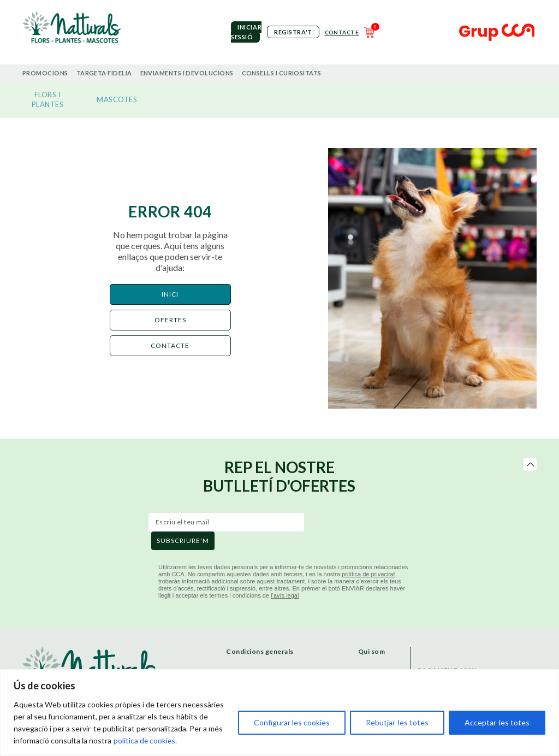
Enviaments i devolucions (187, 73)
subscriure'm (183, 541)
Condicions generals (260, 651)
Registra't (293, 32)
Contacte (342, 32)
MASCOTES (117, 99)
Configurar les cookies (292, 722)
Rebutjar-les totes (397, 722)
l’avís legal (285, 595)
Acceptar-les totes (497, 722)
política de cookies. (146, 740)
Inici (170, 294)
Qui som (372, 651)
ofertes (170, 320)
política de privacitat (368, 574)
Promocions (45, 73)
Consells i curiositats (282, 73)
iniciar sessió (246, 32)
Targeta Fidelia (104, 73)
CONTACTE (170, 345)
